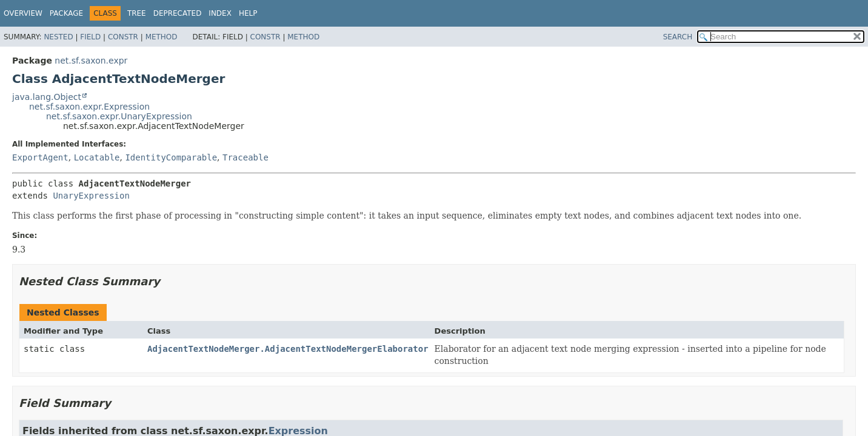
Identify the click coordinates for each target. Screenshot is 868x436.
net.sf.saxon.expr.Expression (89, 107)
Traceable (245, 157)
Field (90, 37)
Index (220, 13)
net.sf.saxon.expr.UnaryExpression (119, 116)
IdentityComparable (171, 157)
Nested (58, 37)
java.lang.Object (47, 97)
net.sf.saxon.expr (91, 61)
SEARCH (678, 37)
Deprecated (178, 13)
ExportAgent (40, 157)
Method (162, 37)
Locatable (97, 157)
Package (66, 13)
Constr (123, 37)
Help (248, 13)
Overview (23, 13)
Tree (137, 13)
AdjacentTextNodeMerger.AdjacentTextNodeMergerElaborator (288, 349)
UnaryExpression (91, 196)
